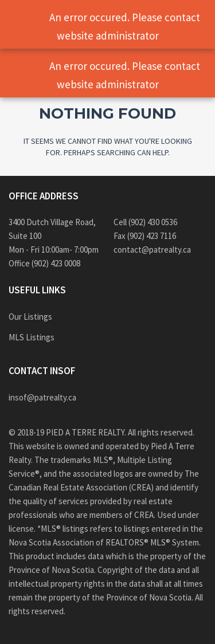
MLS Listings (32, 337)
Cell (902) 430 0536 (145, 222)
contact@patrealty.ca (152, 250)
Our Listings (30, 317)
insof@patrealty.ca (42, 397)
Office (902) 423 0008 (44, 263)
